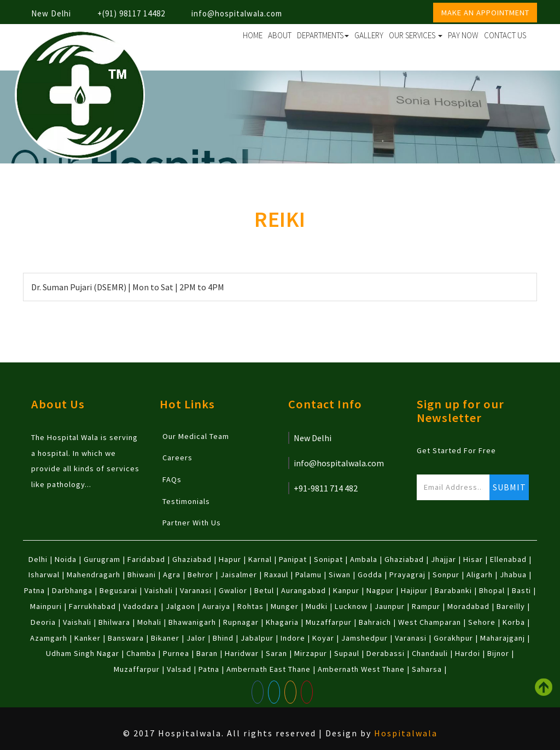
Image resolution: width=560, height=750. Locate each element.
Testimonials (186, 501)
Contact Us (505, 35)
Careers (177, 458)
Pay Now (463, 35)
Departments (323, 35)
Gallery (369, 35)
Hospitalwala (406, 733)
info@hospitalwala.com (237, 13)
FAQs (172, 479)
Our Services (416, 35)
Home (253, 35)
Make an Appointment (485, 13)
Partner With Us (192, 523)
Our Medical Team (196, 436)
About (280, 35)
